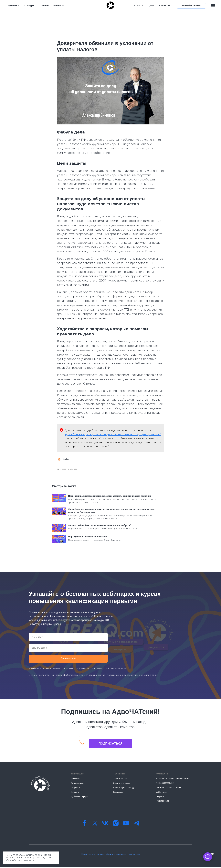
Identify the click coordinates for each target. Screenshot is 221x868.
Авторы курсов (78, 784)
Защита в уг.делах (122, 784)
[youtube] (126, 825)
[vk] (105, 825)
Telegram (160, 798)
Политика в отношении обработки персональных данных (111, 855)
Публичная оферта (80, 798)
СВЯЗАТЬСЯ (166, 6)
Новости (75, 793)
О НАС (138, 6)
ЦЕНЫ (151, 6)
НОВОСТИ (59, 6)
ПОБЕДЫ (29, 6)
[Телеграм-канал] (137, 825)
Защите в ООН (120, 780)
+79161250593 (162, 802)
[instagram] (116, 825)
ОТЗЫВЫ (44, 6)
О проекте (76, 789)
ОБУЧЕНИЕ (12, 6)
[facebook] (84, 825)
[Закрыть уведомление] (57, 854)
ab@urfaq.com (71, 676)
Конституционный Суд (123, 789)
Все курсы (118, 793)
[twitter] (95, 825)
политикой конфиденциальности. (108, 670)
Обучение (76, 780)
